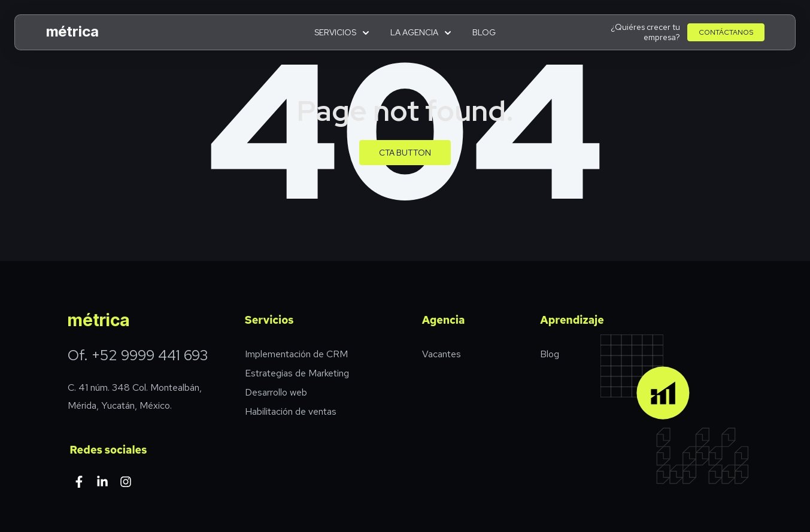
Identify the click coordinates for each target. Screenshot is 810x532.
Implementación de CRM (296, 354)
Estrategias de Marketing (297, 373)
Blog (484, 32)
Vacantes (442, 354)
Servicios (342, 32)
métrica (72, 31)
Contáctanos (726, 32)
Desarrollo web (276, 392)
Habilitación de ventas (291, 411)
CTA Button (405, 153)
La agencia (421, 32)
